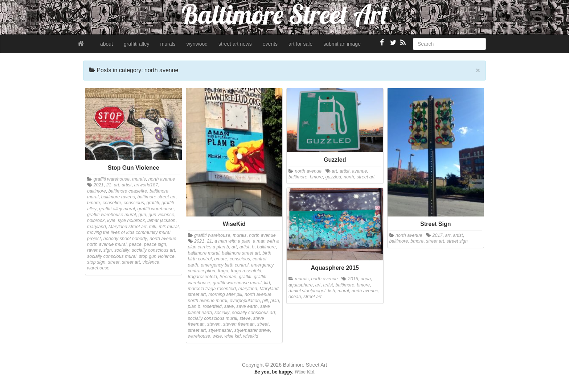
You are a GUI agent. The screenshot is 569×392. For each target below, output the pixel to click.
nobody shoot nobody (125, 239)
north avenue (162, 179)
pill (265, 301)
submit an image (342, 44)
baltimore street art (157, 197)
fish (332, 291)
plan (275, 301)
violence (151, 262)
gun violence (161, 215)
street (114, 262)
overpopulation (245, 301)
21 (109, 185)
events (270, 44)
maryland (97, 227)
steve (245, 318)
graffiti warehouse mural (111, 215)
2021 (99, 185)
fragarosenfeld (203, 277)
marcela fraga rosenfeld (212, 289)
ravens (94, 250)
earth (193, 265)
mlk (153, 227)
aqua (366, 279)
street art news (235, 44)
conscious (134, 203)
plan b (194, 306)
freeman (228, 277)
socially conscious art (153, 250)
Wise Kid (304, 372)
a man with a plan (232, 241)
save (229, 306)
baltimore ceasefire (128, 191)
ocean (295, 297)
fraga (223, 271)
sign (108, 250)
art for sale (300, 44)
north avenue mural (107, 244)
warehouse (98, 268)
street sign (457, 241)
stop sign (96, 262)
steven (214, 324)
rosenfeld (212, 306)
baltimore (97, 191)
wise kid (232, 336)
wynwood (197, 44)
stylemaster (220, 330)
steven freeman (239, 324)
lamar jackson (161, 220)
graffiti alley (137, 44)
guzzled (333, 177)
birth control (200, 259)
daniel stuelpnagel (307, 291)
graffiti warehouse (112, 179)
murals (168, 44)
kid (267, 283)
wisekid (251, 336)
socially (122, 250)
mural (343, 291)
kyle (111, 220)
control (259, 259)
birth (267, 253)
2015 (353, 279)
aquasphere (301, 285)
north (349, 177)
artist (126, 185)
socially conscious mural (112, 256)
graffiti (153, 203)
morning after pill (225, 294)
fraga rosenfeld (246, 271)
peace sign (155, 244)
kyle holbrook (131, 220)
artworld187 (146, 185)
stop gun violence (157, 256)
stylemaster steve (252, 330)
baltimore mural (204, 253)
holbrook (96, 220)
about (107, 44)
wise (217, 336)
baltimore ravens (118, 197)
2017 (438, 235)
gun (142, 215)
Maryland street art (128, 227)
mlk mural (169, 227)
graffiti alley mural (117, 209)
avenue (359, 171)
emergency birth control (225, 265)
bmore (94, 203)
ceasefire (112, 203)
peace (135, 244)
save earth (247, 306)
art (117, 185)
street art (131, 262)
